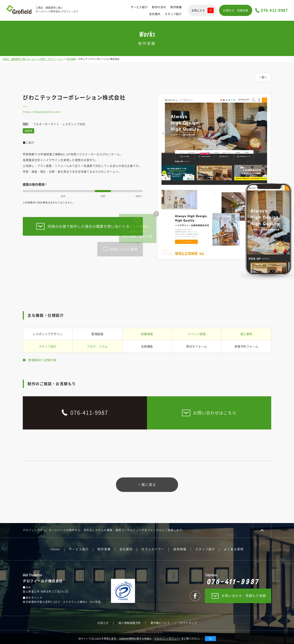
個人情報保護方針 (130, 623)
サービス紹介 (139, 7)
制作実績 (176, 7)
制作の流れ (159, 7)
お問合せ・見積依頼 (236, 10)
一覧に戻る (147, 484)
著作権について (160, 623)
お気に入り (203, 10)
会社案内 (155, 14)
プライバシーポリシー (166, 639)
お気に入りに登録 (123, 249)
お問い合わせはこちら (215, 413)
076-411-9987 (274, 10)
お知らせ (103, 623)
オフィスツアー (153, 549)
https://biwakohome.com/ (42, 112)
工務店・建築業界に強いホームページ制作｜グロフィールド (33, 59)
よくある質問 (234, 549)
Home (55, 549)
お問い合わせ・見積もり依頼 (244, 596)
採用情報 (180, 549)
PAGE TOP (262, 530)
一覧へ (263, 77)
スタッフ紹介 (173, 14)
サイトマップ (188, 623)
